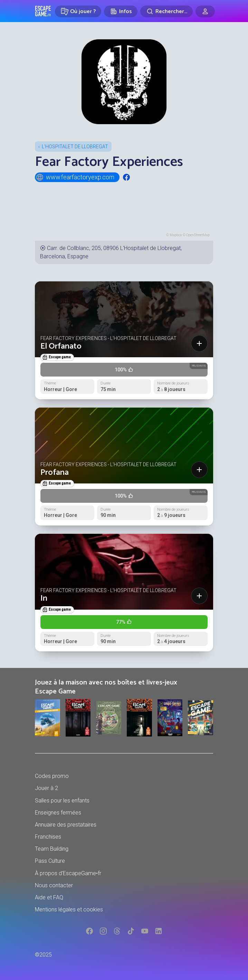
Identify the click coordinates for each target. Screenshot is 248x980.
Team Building (52, 849)
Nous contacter (54, 885)
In (44, 598)
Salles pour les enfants (62, 801)
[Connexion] (205, 11)
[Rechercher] (166, 11)
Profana (55, 473)
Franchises (48, 837)
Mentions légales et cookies (69, 909)
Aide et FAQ (49, 897)
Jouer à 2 (46, 788)
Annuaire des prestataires (66, 825)
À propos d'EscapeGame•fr (68, 873)
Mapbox (176, 235)
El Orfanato (61, 346)
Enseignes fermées (58, 813)
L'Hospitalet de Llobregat (75, 147)
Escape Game (43, 11)
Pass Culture (50, 861)
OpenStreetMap (198, 235)
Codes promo (52, 776)
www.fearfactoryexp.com (75, 177)
